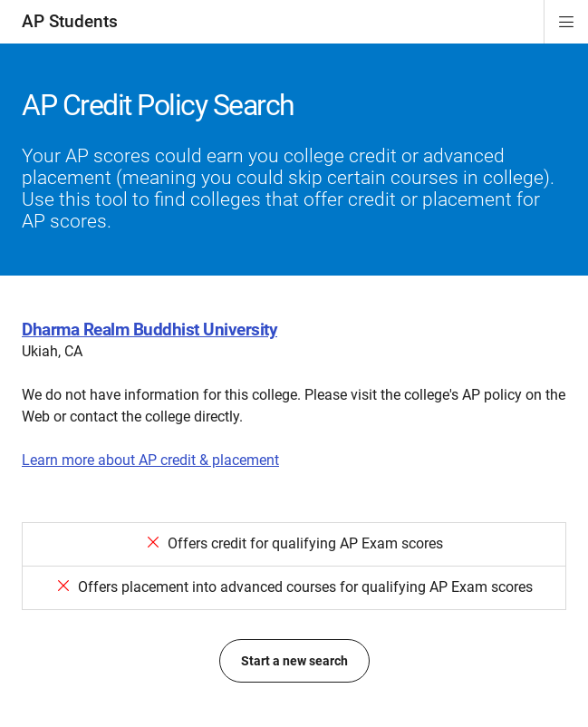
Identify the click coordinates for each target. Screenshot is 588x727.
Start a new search (294, 661)
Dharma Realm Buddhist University (149, 330)
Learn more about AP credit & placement (150, 460)
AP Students (70, 21)
